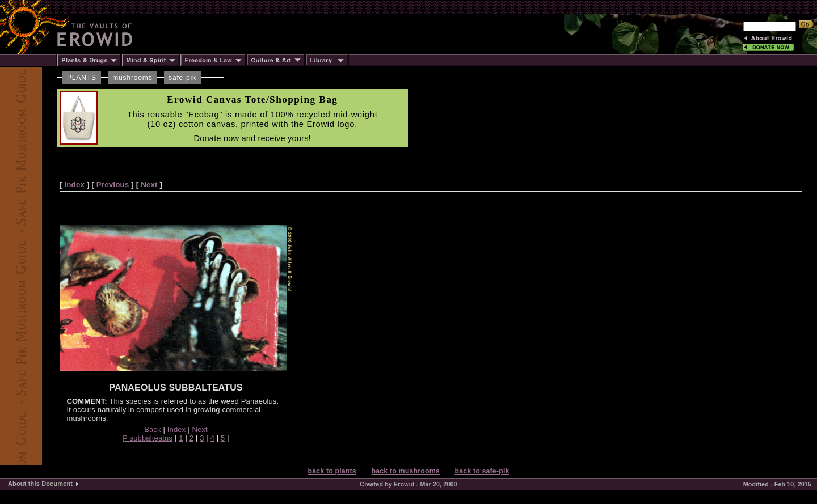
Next (149, 185)
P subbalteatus (148, 438)
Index (74, 185)
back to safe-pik (482, 471)
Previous (113, 185)
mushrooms (132, 78)
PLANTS (82, 78)
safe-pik (182, 78)
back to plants (332, 471)
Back (153, 429)
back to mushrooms (405, 471)
